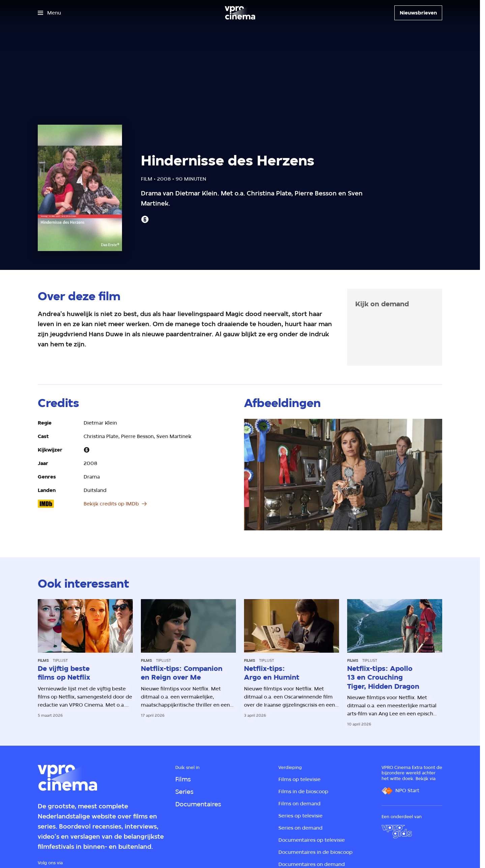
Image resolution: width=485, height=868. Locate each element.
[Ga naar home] (240, 13)
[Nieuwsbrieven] (418, 13)
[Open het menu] (49, 13)
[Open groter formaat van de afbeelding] (343, 475)
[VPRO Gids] (397, 832)
